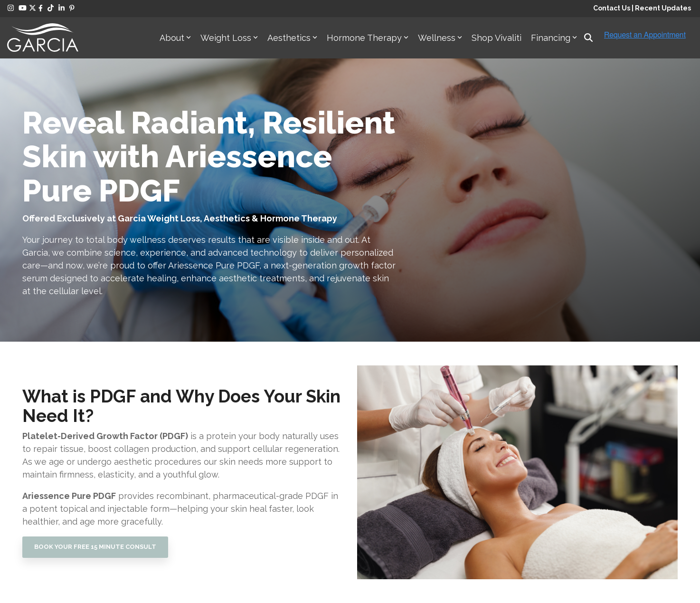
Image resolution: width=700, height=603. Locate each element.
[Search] (588, 38)
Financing (554, 38)
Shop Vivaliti (497, 38)
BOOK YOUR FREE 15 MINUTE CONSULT (95, 547)
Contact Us (612, 8)
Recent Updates (663, 8)
